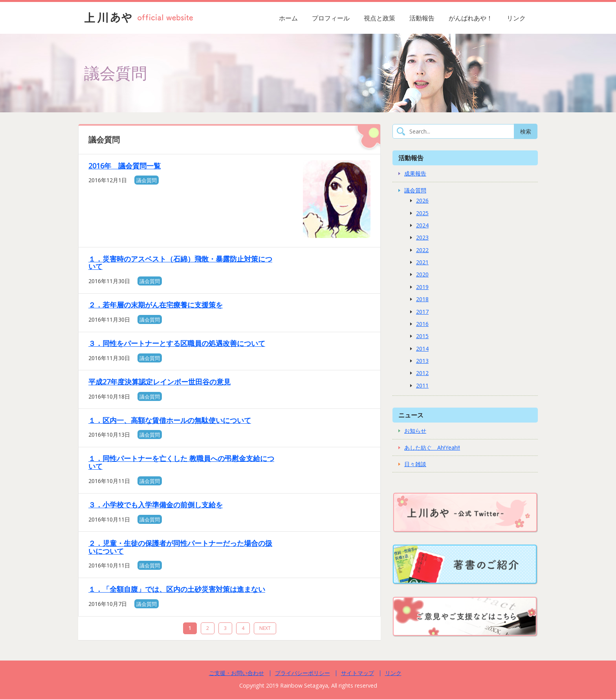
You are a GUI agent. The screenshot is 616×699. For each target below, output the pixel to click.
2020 (422, 274)
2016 (422, 324)
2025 (422, 213)
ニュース (411, 415)
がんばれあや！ (471, 18)
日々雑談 (415, 464)
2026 (422, 200)
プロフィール (331, 18)
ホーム (288, 18)
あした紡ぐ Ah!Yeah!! (432, 447)
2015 (422, 336)
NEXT (265, 628)
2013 (422, 361)
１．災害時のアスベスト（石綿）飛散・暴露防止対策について (180, 263)
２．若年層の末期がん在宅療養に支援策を (156, 305)
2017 (422, 312)
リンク (516, 18)
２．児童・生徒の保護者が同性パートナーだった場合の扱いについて (180, 547)
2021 (422, 262)
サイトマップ (357, 673)
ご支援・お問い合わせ (236, 673)
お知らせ (415, 431)
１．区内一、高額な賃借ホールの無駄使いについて (170, 420)
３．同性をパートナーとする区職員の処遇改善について (177, 343)
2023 (422, 237)
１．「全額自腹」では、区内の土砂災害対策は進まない (177, 589)
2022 (422, 250)
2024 (422, 225)
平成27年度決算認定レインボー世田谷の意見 (159, 382)
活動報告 (422, 18)
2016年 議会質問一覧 (125, 166)
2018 (422, 299)
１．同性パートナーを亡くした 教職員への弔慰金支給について (181, 462)
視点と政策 (379, 18)
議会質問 (147, 180)
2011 (422, 385)
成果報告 (415, 173)
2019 (422, 287)
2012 (422, 373)
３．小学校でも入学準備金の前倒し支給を (156, 505)
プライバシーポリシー (302, 673)
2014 (422, 349)
